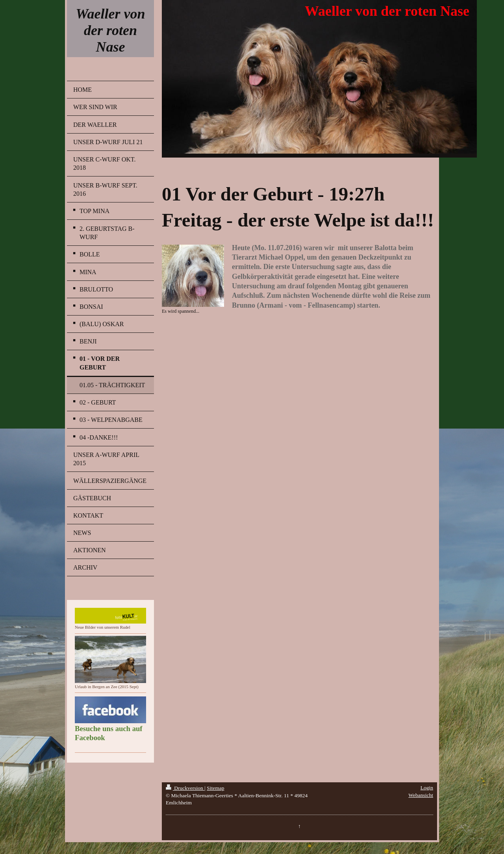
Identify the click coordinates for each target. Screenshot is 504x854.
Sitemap (215, 788)
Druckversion (185, 788)
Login (427, 788)
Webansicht (421, 795)
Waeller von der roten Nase (110, 30)
